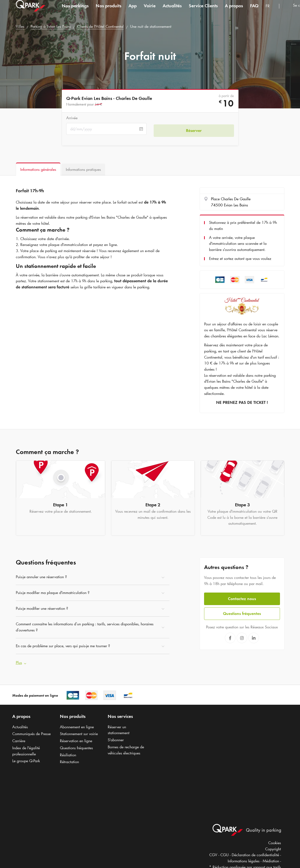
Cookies (275, 841)
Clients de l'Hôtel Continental (100, 26)
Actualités (172, 10)
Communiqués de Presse (31, 732)
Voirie (150, 10)
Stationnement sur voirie (79, 732)
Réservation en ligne (76, 739)
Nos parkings (75, 10)
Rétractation (69, 760)
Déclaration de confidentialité (255, 853)
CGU (224, 853)
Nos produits (109, 10)
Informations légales (244, 859)
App (133, 10)
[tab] (38, 169)
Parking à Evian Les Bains (51, 26)
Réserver (194, 129)
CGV (213, 853)
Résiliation (68, 753)
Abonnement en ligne (77, 725)
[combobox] (271, 11)
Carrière (19, 739)
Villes (20, 26)
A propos (234, 10)
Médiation (271, 859)
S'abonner (116, 738)
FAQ (254, 10)
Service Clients (203, 10)
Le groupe (26, 759)
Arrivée (72, 118)
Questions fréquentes (242, 611)
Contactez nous (242, 597)
